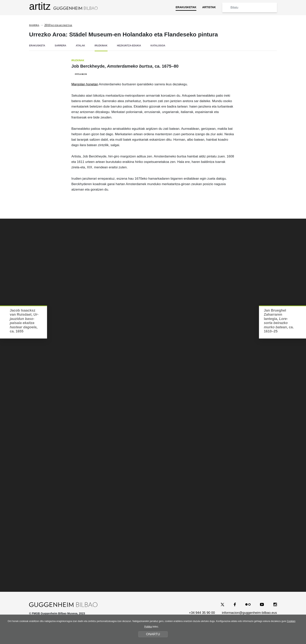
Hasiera (34, 25)
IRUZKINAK (101, 46)
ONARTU (153, 634)
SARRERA (60, 46)
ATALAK (80, 46)
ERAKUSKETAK (186, 7)
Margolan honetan (85, 84)
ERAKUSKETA (37, 46)
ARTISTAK (209, 7)
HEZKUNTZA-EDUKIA (129, 46)
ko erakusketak (58, 25)
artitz (63, 6)
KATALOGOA (158, 46)
